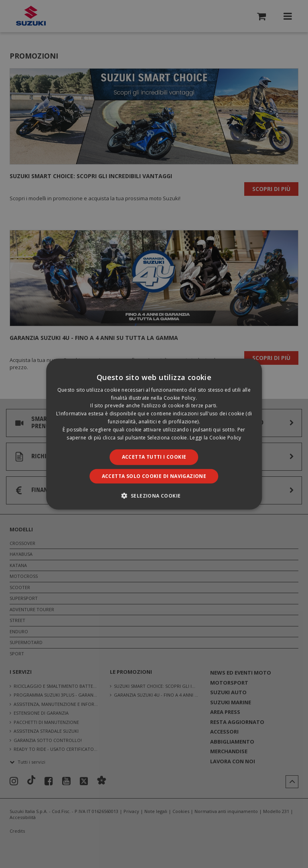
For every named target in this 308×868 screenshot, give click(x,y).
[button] (154, 496)
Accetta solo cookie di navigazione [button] (154, 476)
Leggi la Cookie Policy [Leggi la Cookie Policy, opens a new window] (216, 437)
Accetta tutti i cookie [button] (154, 457)
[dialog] (154, 434)
